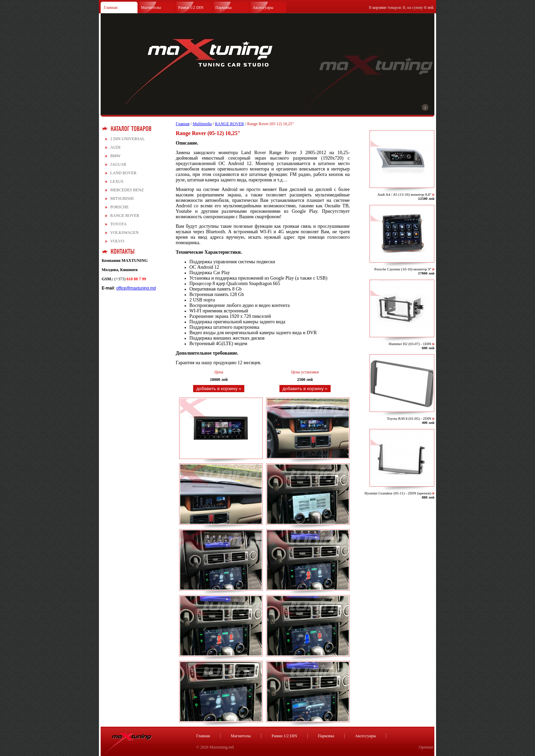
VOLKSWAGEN (124, 233)
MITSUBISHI (122, 198)
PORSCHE (119, 207)
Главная (111, 8)
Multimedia (202, 124)
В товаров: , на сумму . (402, 8)
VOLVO (117, 241)
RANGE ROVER (125, 216)
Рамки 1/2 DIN (191, 8)
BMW (115, 156)
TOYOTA (118, 224)
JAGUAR (118, 164)
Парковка (223, 8)
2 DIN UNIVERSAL (127, 139)
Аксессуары (263, 8)
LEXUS (117, 181)
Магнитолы (151, 8)
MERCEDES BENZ (127, 190)
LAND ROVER (123, 173)
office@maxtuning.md (136, 288)
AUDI (115, 147)
